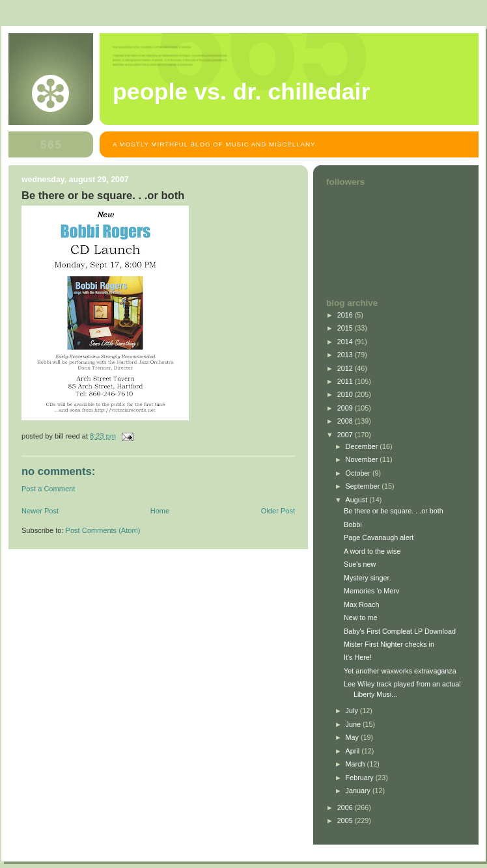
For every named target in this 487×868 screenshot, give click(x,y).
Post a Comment (48, 489)
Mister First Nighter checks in (389, 644)
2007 (346, 435)
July (353, 711)
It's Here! (358, 657)
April (354, 751)
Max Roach (362, 604)
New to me (361, 617)
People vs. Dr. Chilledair (241, 92)
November (363, 459)
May (353, 737)
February (361, 778)
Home (160, 511)
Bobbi (353, 524)
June (354, 724)
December (363, 446)
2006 (346, 807)
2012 (346, 368)
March (356, 764)
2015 (346, 328)
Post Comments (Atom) (103, 530)
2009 (346, 408)
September (364, 486)
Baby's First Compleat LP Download (400, 631)
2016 (346, 315)
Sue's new (360, 564)
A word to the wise (372, 551)
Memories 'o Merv (371, 591)
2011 (346, 381)
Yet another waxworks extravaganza (400, 671)
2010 (346, 394)
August (358, 500)
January (359, 791)
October (359, 473)
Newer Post (40, 511)
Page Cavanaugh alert (379, 537)
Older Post (278, 511)
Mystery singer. (368, 578)
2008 (346, 421)
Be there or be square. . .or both (394, 511)
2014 (346, 342)
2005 (346, 821)
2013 (346, 355)
